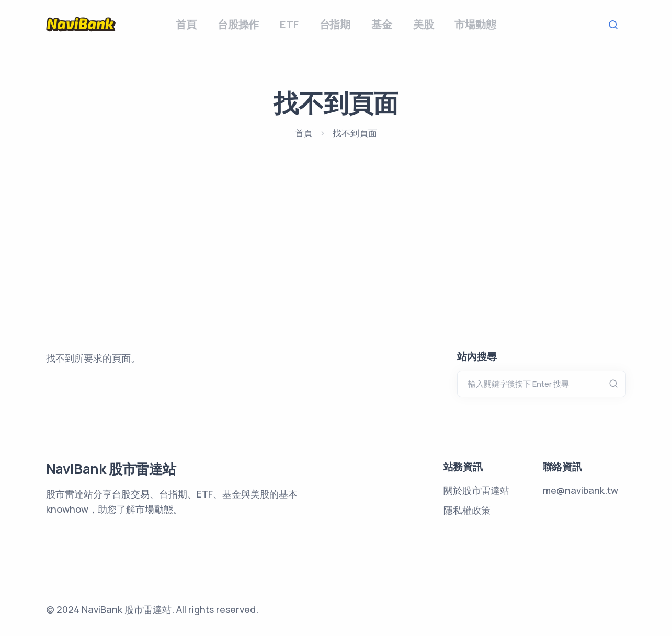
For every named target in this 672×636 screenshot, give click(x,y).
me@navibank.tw (580, 490)
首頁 (186, 24)
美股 (424, 24)
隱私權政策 (467, 510)
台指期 (335, 24)
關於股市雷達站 (476, 490)
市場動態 (475, 24)
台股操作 (238, 24)
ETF (289, 24)
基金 (382, 24)
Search (616, 25)
